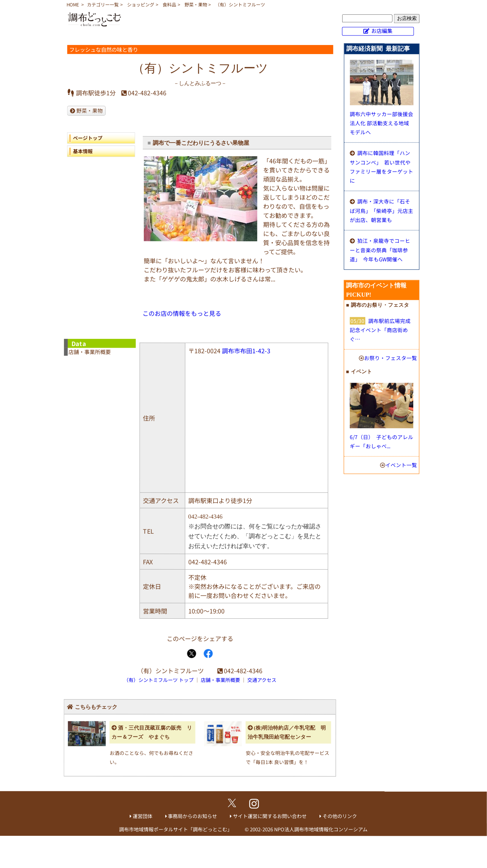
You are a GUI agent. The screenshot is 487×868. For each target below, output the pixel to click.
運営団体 (143, 816)
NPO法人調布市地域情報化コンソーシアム (321, 829)
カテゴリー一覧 (103, 4)
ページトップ (88, 138)
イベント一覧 (401, 465)
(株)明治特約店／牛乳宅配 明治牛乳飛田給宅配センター (287, 732)
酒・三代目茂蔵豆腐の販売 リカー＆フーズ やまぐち (152, 732)
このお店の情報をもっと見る (182, 313)
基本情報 (83, 151)
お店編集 (382, 31)
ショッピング (141, 4)
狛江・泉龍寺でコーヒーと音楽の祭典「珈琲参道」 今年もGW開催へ (380, 250)
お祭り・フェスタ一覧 (391, 358)
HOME (73, 4)
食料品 (169, 4)
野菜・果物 (196, 4)
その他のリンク (340, 816)
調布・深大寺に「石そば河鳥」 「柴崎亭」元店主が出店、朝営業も (382, 210)
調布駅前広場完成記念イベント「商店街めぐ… (380, 330)
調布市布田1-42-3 (246, 351)
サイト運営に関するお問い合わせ (270, 816)
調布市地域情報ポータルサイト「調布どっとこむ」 (176, 829)
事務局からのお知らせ (192, 816)
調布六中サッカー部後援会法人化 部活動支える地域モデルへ (382, 123)
